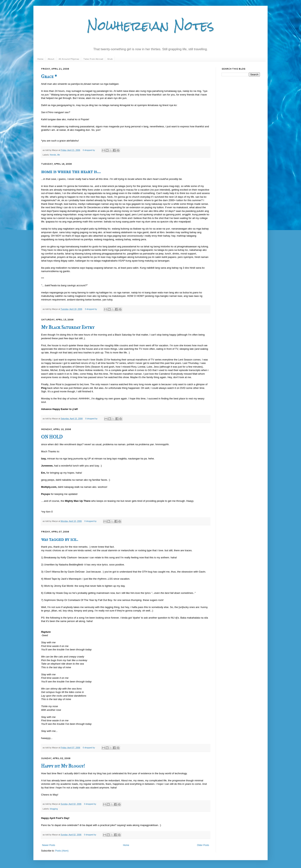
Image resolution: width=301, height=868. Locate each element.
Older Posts (203, 845)
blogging (54, 809)
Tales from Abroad (93, 59)
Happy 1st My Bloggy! (63, 766)
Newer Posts (49, 845)
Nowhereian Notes (150, 26)
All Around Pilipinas (69, 59)
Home (40, 59)
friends (53, 155)
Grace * (49, 77)
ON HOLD (52, 437)
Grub (110, 59)
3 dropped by (91, 309)
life (59, 155)
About (51, 59)
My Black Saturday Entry (68, 327)
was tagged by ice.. (60, 539)
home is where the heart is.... (71, 172)
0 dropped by (89, 150)
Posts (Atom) (62, 851)
